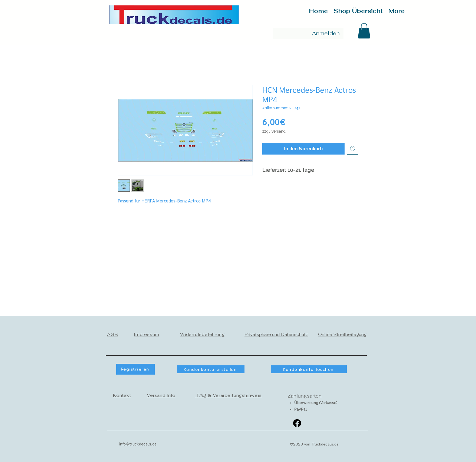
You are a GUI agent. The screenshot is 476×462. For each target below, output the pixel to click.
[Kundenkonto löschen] (309, 369)
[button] (364, 31)
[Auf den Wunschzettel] (353, 149)
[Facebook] (297, 423)
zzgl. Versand (274, 131)
